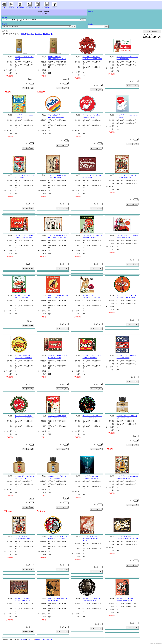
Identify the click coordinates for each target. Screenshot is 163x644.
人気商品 (5, 17)
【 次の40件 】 (48, 34)
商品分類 (5, 24)
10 (31, 34)
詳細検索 (91, 24)
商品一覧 (91, 11)
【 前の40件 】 (37, 34)
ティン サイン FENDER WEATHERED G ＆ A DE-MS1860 (90, 538)
